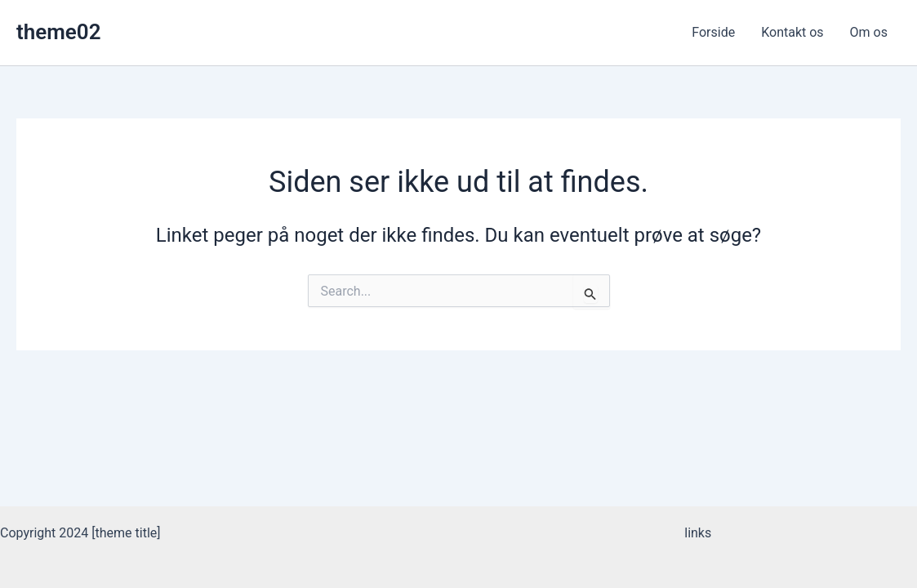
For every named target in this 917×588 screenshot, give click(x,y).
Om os (869, 32)
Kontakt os (792, 32)
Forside (713, 32)
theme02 (59, 32)
